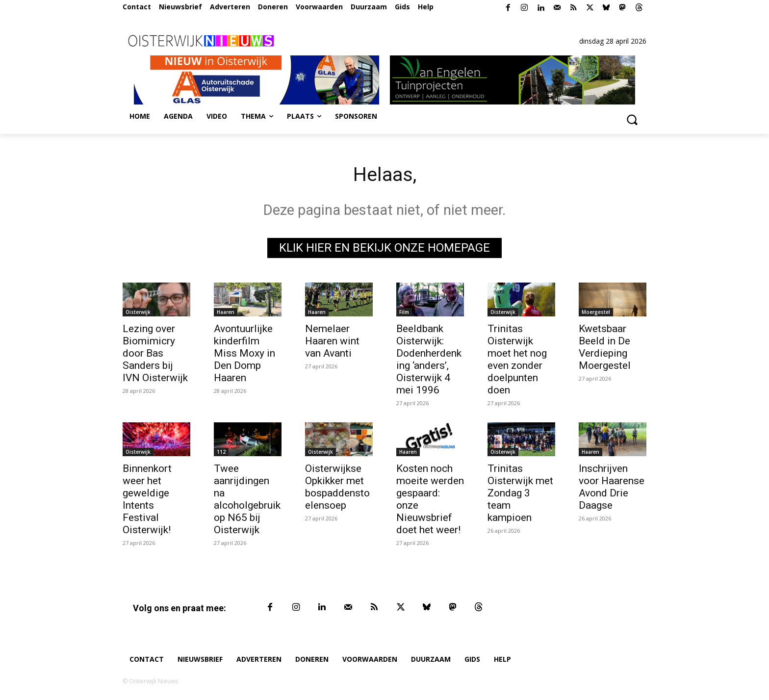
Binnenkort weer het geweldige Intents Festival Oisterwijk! (147, 499)
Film (404, 312)
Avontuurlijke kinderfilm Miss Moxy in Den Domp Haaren (244, 353)
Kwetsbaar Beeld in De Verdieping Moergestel (605, 347)
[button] (632, 119)
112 (221, 452)
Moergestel (596, 312)
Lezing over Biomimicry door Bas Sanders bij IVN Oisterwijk (155, 353)
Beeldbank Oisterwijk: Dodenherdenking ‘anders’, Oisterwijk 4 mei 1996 (429, 359)
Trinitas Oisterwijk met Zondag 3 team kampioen (520, 493)
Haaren (226, 312)
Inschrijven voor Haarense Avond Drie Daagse (612, 487)
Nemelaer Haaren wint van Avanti (332, 341)
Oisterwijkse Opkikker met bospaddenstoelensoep (337, 487)
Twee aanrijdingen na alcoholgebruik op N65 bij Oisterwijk (247, 499)
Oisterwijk (138, 312)
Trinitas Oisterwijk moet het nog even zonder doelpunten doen (517, 359)
